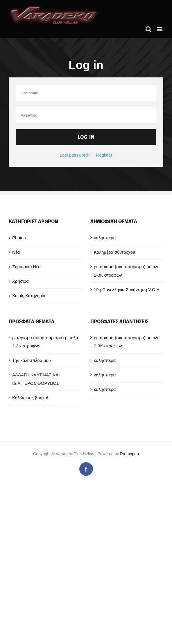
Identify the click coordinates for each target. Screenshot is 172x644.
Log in (86, 137)
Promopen (129, 454)
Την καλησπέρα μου (32, 360)
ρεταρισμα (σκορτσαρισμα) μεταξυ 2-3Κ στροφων (127, 271)
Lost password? (75, 155)
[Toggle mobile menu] (160, 29)
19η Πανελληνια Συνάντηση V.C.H (127, 290)
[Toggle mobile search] (148, 29)
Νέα (16, 252)
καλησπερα (105, 238)
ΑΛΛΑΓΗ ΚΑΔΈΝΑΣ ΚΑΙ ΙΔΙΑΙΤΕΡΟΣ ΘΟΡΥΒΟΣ (36, 379)
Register (104, 155)
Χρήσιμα (20, 281)
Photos (19, 238)
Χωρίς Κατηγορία (29, 296)
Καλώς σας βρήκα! (30, 398)
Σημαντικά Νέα (26, 267)
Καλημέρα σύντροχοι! (114, 252)
